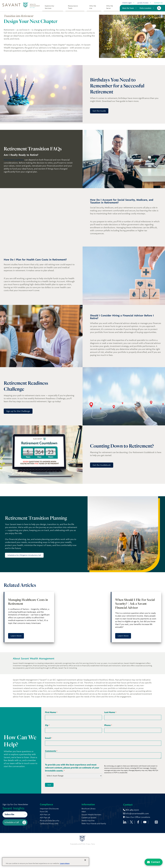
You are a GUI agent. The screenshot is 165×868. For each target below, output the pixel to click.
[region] (46, 862)
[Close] (85, 860)
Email (48, 738)
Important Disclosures (49, 809)
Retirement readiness (14, 160)
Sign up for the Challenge (18, 411)
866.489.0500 (48, 837)
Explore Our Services (49, 7)
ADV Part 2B (45, 818)
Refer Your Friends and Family (113, 824)
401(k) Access (143, 3)
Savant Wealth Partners (111, 815)
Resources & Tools (73, 7)
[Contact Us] (154, 862)
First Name (51, 712)
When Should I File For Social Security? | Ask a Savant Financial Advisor (135, 604)
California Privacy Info (49, 824)
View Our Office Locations (53, 844)
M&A (103, 812)
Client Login (127, 3)
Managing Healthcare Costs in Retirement (28, 602)
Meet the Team (128, 8)
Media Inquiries (108, 821)
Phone (108, 725)
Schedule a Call (15, 834)
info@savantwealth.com (53, 841)
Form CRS (44, 812)
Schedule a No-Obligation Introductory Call (24, 555)
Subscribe (9, 826)
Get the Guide (99, 111)
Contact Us (158, 3)
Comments (51, 751)
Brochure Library (108, 809)
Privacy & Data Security (49, 821)
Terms (93, 867)
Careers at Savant (109, 818)
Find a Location (145, 8)
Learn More (16, 636)
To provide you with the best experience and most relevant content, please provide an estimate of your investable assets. (72, 768)
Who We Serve (110, 7)
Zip (47, 725)
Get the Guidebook (102, 465)
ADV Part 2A (45, 815)
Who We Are (93, 7)
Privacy (88, 867)
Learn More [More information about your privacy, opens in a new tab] (65, 863)
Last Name (110, 712)
